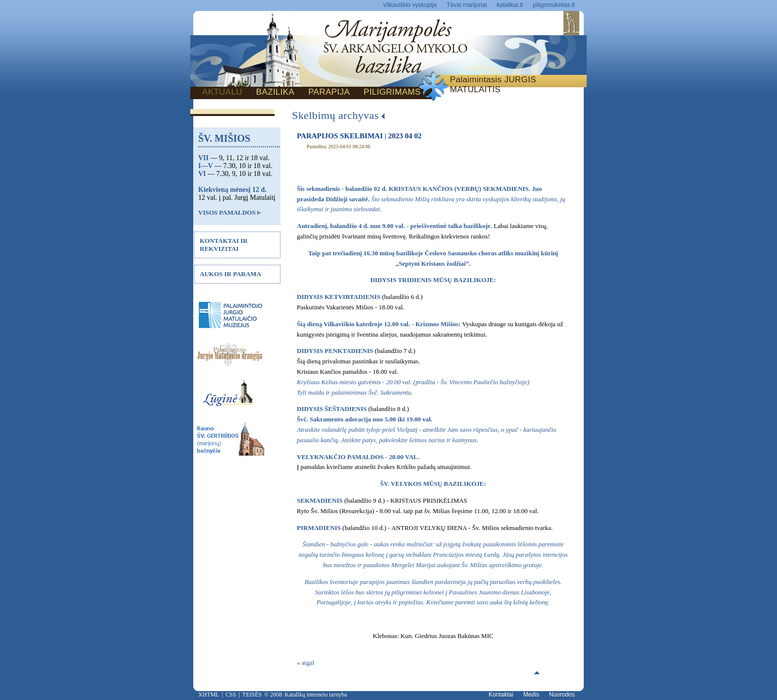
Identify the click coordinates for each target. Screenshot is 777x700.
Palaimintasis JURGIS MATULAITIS (493, 85)
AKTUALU (222, 92)
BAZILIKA (275, 92)
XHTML (209, 695)
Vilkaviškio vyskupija (410, 5)
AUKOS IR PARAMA (230, 274)
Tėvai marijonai (467, 5)
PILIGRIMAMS (392, 92)
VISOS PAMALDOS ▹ (229, 212)
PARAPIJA (329, 92)
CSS (231, 695)
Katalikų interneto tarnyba (316, 695)
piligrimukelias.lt (554, 5)
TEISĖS (252, 695)
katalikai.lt (510, 5)
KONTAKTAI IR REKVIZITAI (224, 245)
